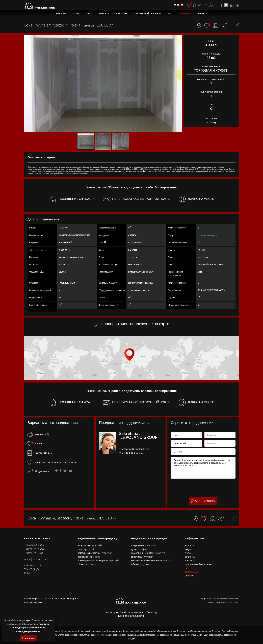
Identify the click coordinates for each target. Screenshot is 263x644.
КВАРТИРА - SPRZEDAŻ (89, 557)
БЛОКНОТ (202, 13)
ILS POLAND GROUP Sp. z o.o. (66, 599)
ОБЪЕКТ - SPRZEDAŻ (88, 564)
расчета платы (40, 453)
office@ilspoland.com (36, 559)
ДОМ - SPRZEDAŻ (86, 549)
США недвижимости (213, 635)
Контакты (121, 13)
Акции (76, 13)
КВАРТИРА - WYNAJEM (142, 557)
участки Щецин (137, 631)
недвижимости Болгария (155, 631)
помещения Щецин (105, 631)
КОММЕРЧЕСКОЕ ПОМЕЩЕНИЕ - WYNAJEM (152, 560)
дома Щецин (90, 631)
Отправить (203, 501)
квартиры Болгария (176, 631)
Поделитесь (42, 471)
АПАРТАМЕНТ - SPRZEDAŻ (90, 545)
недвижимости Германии (147, 635)
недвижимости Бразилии (192, 635)
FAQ (170, 13)
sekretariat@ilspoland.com (134, 449)
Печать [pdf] (38, 434)
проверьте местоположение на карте (52, 462)
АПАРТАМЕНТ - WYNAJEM (144, 545)
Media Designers (231, 602)
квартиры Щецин (76, 631)
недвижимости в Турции (124, 635)
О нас (89, 13)
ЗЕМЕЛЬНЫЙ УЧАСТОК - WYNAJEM (148, 553)
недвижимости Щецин (57, 631)
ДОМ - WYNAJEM (139, 549)
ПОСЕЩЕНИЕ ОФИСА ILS (72, 199)
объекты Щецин (122, 631)
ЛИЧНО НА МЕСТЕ (196, 199)
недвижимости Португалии (77, 635)
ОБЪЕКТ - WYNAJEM (141, 564)
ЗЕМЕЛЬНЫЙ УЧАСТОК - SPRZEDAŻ (95, 553)
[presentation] (203, 488)
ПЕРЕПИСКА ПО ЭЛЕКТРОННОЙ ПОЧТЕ (137, 199)
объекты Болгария (229, 631)
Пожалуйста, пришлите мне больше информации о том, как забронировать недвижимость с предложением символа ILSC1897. (203, 468)
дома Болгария (193, 631)
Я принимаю (29, 638)
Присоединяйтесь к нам (147, 13)
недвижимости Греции (169, 635)
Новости (61, 13)
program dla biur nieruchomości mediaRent (219, 599)
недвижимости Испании (101, 635)
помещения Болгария (210, 631)
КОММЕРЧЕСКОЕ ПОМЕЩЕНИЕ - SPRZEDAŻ (99, 560)
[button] (179, 38)
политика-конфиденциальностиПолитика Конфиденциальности (31, 628)
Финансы (104, 13)
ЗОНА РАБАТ (185, 13)
